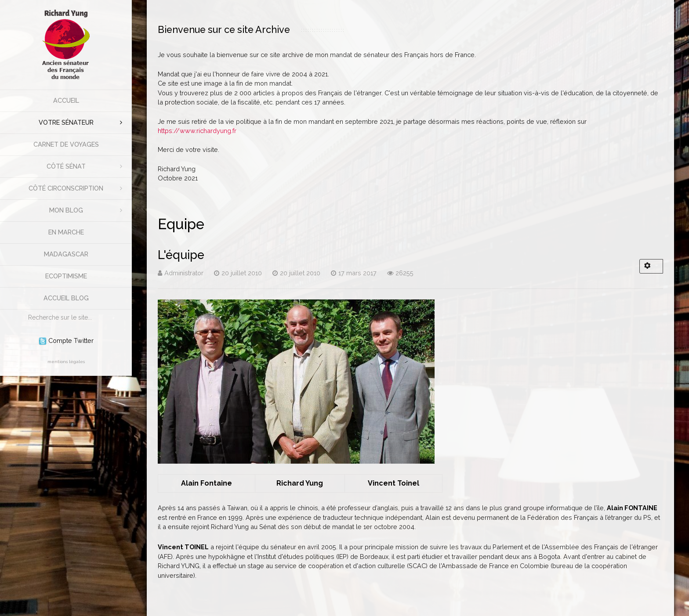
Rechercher (24, 310)
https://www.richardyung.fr (197, 131)
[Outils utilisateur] (651, 266)
